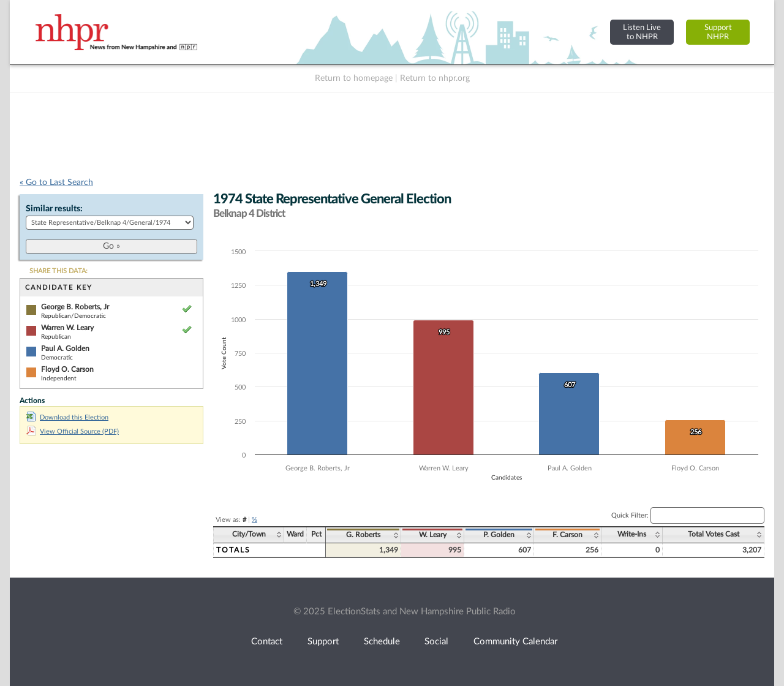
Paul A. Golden (65, 349)
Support (323, 642)
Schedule (382, 642)
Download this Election (67, 417)
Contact (267, 642)
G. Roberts (363, 535)
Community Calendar (515, 642)
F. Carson (567, 535)
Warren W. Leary (67, 328)
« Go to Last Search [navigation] (56, 183)
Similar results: (54, 209)
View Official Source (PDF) (73, 432)
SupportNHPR (718, 32)
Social (436, 642)
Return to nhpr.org (435, 78)
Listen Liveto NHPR (642, 32)
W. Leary (433, 535)
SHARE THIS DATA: (58, 271)
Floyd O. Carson (67, 369)
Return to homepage (354, 78)
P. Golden (499, 535)
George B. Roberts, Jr (75, 307)
